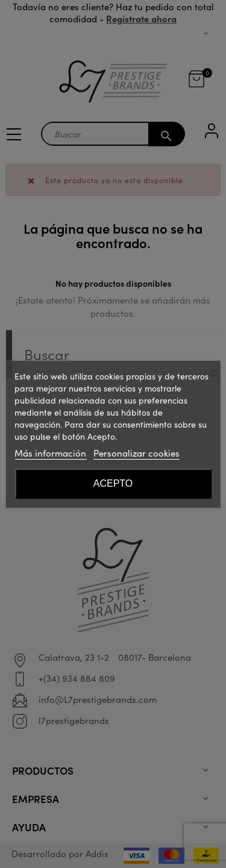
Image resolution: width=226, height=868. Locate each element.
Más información (50, 453)
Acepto (113, 483)
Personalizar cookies (137, 453)
